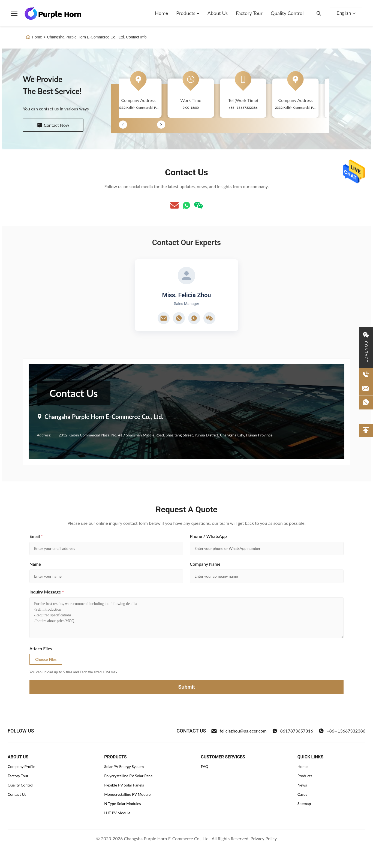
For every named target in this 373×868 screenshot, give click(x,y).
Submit (187, 687)
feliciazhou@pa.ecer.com (239, 731)
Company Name (205, 564)
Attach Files (41, 648)
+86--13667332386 (342, 731)
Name (35, 564)
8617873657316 (293, 731)
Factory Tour (249, 13)
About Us (218, 13)
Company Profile (21, 766)
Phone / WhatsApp (208, 536)
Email (36, 536)
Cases (302, 794)
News (302, 785)
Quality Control (287, 13)
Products (186, 13)
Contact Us (17, 794)
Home (161, 13)
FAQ (204, 766)
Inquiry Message (47, 592)
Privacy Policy (264, 838)
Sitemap (304, 804)
